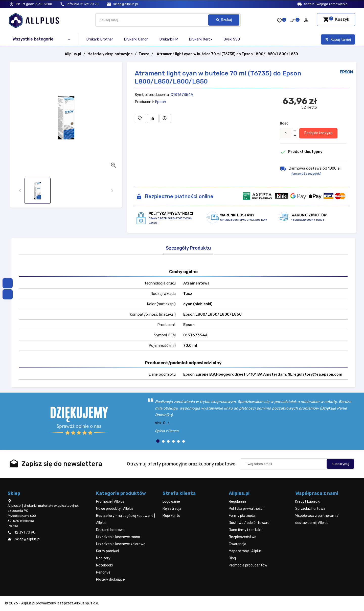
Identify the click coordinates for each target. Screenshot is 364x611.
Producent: (144, 102)
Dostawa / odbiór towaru (249, 523)
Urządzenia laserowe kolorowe (121, 544)
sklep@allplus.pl (126, 4)
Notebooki (104, 565)
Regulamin (237, 502)
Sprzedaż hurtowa (310, 509)
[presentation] (20, 191)
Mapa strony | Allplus (245, 551)
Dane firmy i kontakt (245, 530)
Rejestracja (172, 509)
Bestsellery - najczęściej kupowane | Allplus (126, 519)
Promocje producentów (248, 565)
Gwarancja (237, 544)
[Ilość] (286, 133)
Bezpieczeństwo (243, 537)
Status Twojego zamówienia (326, 4)
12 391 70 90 (83, 4)
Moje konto (171, 516)
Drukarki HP (169, 39)
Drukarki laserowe (110, 530)
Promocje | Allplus (110, 502)
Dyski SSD (232, 39)
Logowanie (171, 502)
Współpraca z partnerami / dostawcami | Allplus (317, 519)
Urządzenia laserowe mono (118, 537)
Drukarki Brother (100, 39)
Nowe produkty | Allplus (115, 509)
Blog (232, 558)
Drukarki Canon (136, 39)
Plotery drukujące (110, 579)
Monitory (103, 558)
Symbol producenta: (152, 95)
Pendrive (103, 572)
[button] (158, 441)
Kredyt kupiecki (308, 502)
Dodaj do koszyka (318, 133)
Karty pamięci (107, 551)
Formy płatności (242, 516)
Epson (161, 102)
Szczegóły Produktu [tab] (188, 248)
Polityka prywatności (246, 509)
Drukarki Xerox (201, 39)
